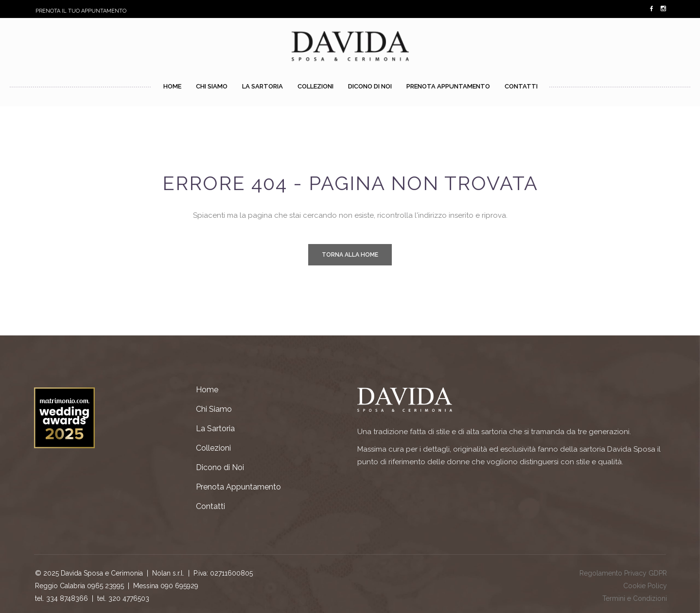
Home (207, 390)
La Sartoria (215, 429)
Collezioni (213, 448)
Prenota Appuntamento (238, 487)
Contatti (210, 506)
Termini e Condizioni (635, 598)
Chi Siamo (214, 409)
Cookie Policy (645, 586)
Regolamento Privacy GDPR (623, 573)
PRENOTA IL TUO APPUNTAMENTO (81, 11)
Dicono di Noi (220, 467)
